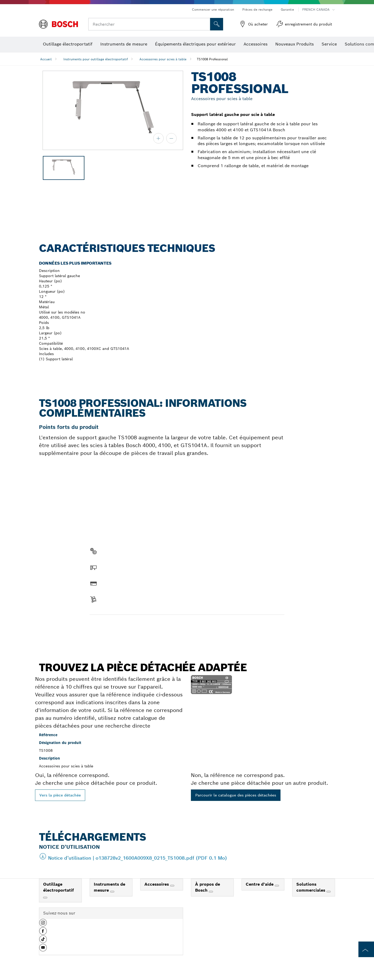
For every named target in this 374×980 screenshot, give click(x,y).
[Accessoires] (172, 886)
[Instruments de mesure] (112, 892)
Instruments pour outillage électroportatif (96, 59)
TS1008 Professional (212, 59)
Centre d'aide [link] (260, 884)
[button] (43, 925)
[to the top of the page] (366, 949)
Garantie (287, 9)
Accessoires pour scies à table (163, 59)
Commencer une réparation (213, 9)
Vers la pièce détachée (60, 795)
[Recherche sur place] (217, 24)
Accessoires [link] (157, 884)
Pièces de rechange (257, 9)
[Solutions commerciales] (329, 892)
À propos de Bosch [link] (208, 887)
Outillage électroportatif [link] (58, 887)
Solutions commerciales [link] (311, 887)
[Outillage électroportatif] (45, 898)
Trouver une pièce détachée (119, 626)
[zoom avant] (158, 138)
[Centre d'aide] (277, 886)
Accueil (46, 59)
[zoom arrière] (171, 138)
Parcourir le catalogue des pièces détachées (236, 795)
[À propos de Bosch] (211, 892)
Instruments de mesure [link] (109, 887)
